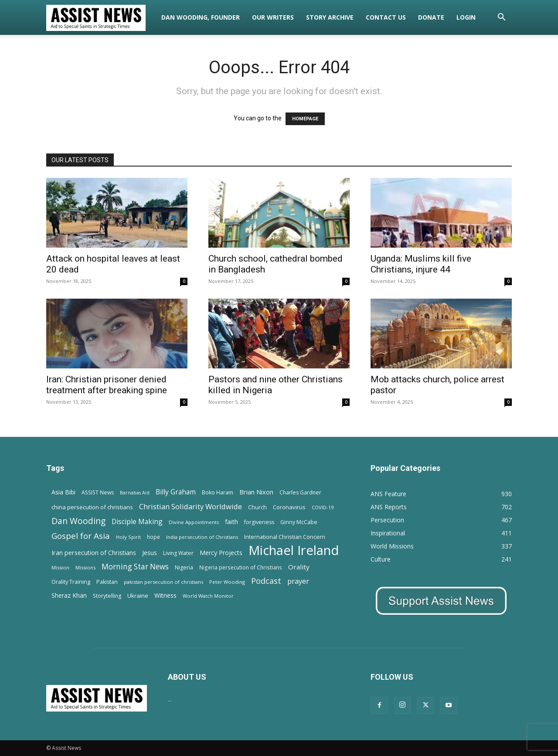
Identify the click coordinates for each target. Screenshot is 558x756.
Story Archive (330, 17)
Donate (431, 17)
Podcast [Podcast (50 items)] (266, 581)
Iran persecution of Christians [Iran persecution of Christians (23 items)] (94, 553)
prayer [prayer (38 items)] (298, 581)
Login (466, 17)
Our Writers (273, 17)
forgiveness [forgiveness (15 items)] (259, 522)
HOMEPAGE (305, 119)
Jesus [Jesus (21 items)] (150, 553)
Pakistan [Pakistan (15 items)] (107, 582)
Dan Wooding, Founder (201, 17)
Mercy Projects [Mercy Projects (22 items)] (221, 553)
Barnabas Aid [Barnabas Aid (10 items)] (135, 493)
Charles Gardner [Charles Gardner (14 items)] (300, 492)
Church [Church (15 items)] (257, 507)
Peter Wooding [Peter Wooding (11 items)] (227, 582)
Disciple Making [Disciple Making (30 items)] (137, 522)
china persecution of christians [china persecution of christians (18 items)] (92, 507)
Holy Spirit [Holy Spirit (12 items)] (128, 537)
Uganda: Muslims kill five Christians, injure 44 (421, 264)
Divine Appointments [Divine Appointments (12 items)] (194, 522)
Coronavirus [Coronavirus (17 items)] (289, 507)
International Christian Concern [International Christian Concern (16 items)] (285, 537)
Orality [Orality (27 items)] (299, 567)
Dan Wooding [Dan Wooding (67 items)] (78, 521)
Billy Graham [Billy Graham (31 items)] (176, 492)
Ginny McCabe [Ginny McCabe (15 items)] (299, 522)
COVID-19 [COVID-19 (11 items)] (323, 507)
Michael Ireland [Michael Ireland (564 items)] (294, 550)
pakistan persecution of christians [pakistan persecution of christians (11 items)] (163, 582)
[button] (501, 18)
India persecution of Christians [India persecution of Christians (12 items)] (202, 537)
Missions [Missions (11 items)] (85, 567)
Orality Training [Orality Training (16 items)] (71, 582)
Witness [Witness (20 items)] (165, 595)
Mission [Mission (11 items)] (60, 567)
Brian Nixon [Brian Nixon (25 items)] (256, 492)
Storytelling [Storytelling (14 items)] (107, 596)
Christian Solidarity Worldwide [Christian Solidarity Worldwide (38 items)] (191, 506)
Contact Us (386, 17)
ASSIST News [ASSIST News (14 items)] (98, 492)
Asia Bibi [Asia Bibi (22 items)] (63, 492)
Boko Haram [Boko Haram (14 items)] (218, 492)
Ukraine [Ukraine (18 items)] (138, 596)
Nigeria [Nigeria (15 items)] (184, 567)
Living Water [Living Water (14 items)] (178, 553)
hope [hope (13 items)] (153, 537)
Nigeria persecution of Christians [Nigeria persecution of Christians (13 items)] (241, 567)
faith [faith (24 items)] (231, 521)
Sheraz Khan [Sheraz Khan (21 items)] (69, 595)
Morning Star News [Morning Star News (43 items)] (135, 567)
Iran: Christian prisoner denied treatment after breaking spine (107, 385)
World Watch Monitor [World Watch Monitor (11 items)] (208, 596)
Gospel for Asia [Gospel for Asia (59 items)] (81, 536)
